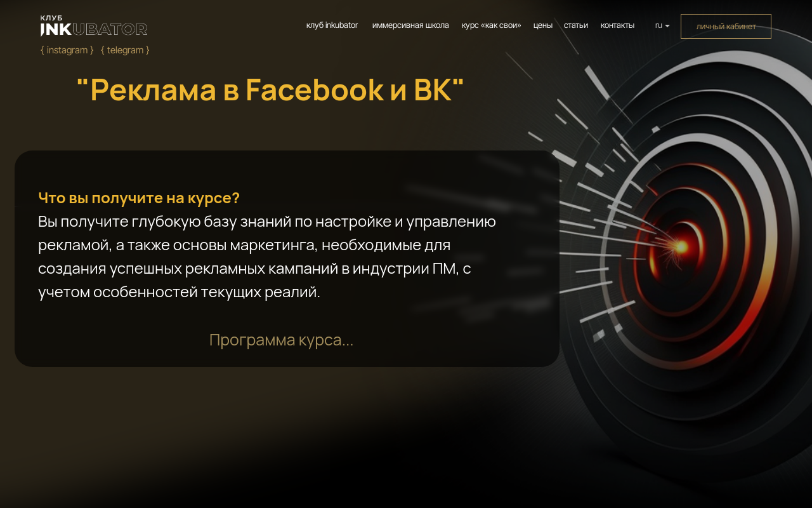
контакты (618, 25)
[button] (282, 339)
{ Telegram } (125, 50)
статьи (576, 25)
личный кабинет (726, 26)
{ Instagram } (67, 50)
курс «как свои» (492, 25)
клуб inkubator (332, 25)
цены (543, 25)
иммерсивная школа (411, 25)
